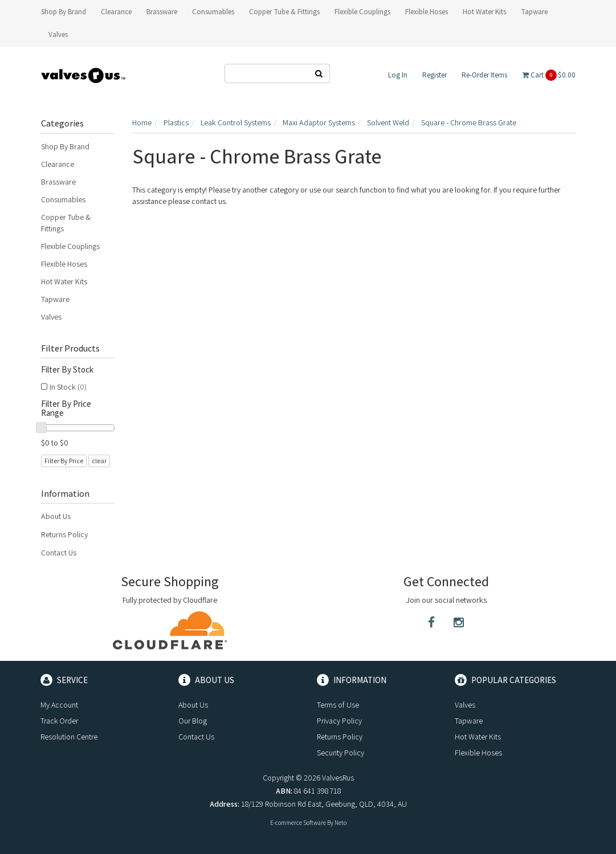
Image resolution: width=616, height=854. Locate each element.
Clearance (58, 164)
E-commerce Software (298, 823)
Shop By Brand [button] (64, 12)
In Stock (68, 387)
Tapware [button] (534, 12)
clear (99, 461)
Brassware (58, 182)
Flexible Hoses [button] (427, 12)
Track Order (59, 721)
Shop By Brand (65, 146)
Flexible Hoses (64, 264)
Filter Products (70, 349)
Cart (549, 75)
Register (435, 75)
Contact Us (59, 553)
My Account (59, 705)
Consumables (63, 199)
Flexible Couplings (70, 246)
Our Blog (193, 721)
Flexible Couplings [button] (362, 12)
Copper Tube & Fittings (66, 223)
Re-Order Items (484, 75)
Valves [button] (58, 34)
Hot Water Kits (64, 281)
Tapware (55, 299)
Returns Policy (64, 534)
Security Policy (340, 753)
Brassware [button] (162, 12)
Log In (398, 75)
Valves (51, 317)
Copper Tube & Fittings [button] (284, 12)
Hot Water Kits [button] (484, 12)
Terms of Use (338, 705)
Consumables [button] (213, 12)
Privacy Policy (339, 721)
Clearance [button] (116, 12)
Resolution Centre (69, 737)
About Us (56, 516)
